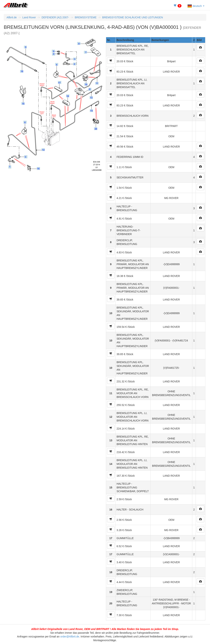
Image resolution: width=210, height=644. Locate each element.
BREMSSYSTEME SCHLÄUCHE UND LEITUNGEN (133, 17)
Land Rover (29, 17)
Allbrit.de (12, 17)
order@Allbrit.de (70, 637)
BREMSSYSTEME (86, 17)
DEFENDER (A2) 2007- (55, 17)
